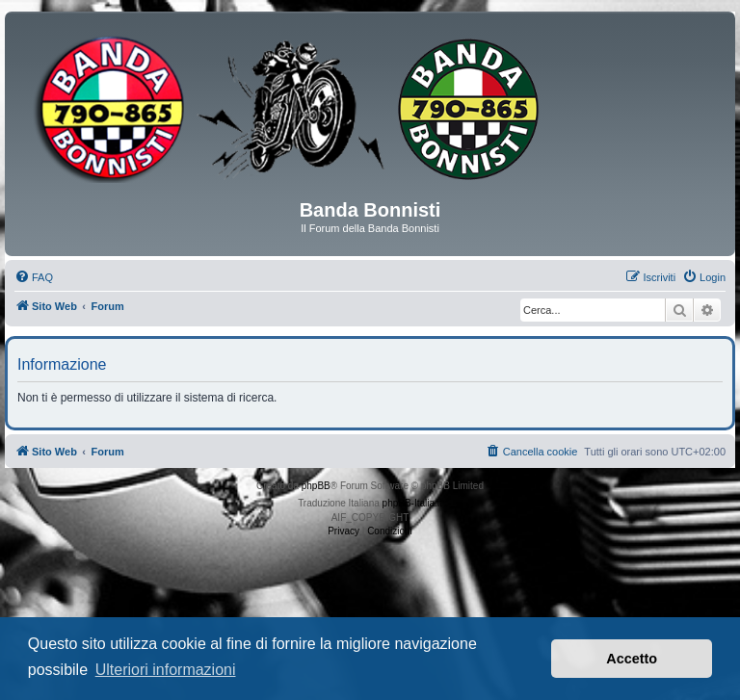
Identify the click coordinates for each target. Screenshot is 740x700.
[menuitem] (34, 277)
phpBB (316, 486)
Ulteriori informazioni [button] (166, 670)
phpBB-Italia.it (412, 503)
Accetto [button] (632, 659)
